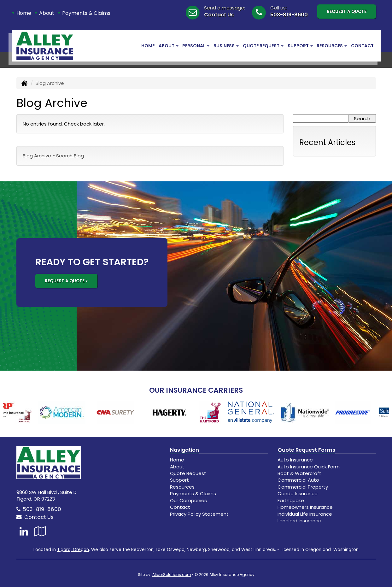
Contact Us (219, 15)
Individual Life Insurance (305, 514)
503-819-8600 (289, 15)
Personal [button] (196, 46)
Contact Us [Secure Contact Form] (35, 517)
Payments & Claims (86, 13)
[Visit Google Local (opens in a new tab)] (40, 531)
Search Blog (70, 156)
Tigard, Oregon (73, 550)
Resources (182, 487)
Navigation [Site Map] (184, 450)
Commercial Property (303, 487)
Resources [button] (332, 46)
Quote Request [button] (263, 46)
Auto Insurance (295, 460)
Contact (362, 46)
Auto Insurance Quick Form (309, 467)
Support (179, 480)
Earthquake (291, 500)
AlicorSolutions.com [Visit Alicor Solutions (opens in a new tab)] (172, 575)
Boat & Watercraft (299, 473)
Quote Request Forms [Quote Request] (306, 450)
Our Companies (188, 500)
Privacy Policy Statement (199, 514)
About (47, 13)
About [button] (169, 46)
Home (24, 13)
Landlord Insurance (299, 521)
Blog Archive (37, 156)
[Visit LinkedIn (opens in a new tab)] (24, 531)
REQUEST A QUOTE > (66, 281)
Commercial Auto (298, 480)
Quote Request (188, 473)
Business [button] (226, 46)
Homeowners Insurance (305, 507)
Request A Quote (347, 12)
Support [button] (300, 46)
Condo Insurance (298, 493)
